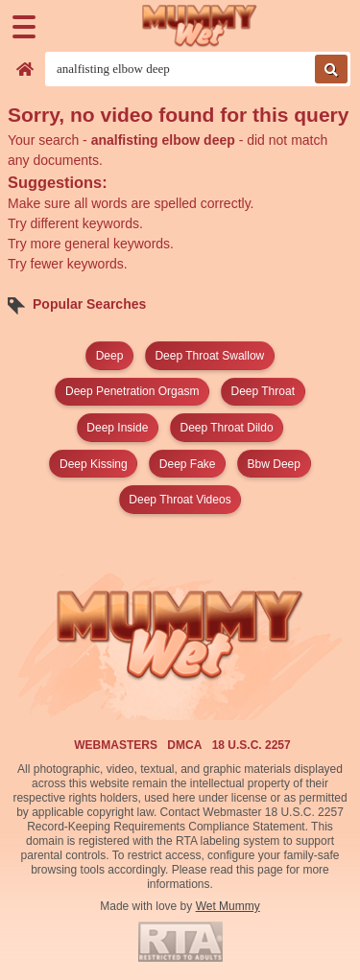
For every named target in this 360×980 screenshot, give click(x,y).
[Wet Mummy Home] (200, 26)
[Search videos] (198, 69)
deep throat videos (180, 500)
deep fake (188, 464)
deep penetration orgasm (132, 391)
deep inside (117, 428)
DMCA (184, 745)
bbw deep (274, 464)
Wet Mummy (228, 906)
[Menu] (24, 27)
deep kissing (94, 464)
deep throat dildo (226, 428)
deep (110, 356)
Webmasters (116, 745)
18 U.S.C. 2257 (252, 745)
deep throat (263, 391)
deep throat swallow (209, 356)
